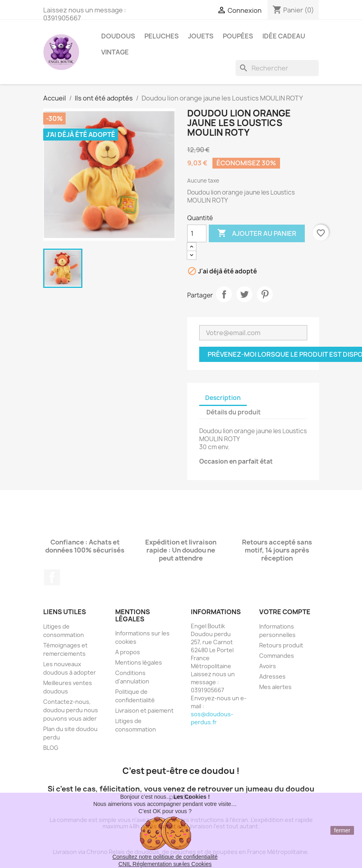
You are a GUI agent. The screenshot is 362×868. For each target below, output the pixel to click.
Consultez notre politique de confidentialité (165, 857)
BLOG (51, 748)
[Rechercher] (277, 68)
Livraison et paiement (144, 710)
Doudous (118, 36)
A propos (128, 652)
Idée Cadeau (284, 36)
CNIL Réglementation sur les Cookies (165, 864)
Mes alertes (275, 687)
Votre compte (285, 612)
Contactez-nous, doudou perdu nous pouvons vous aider (71, 710)
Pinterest (265, 294)
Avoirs (268, 666)
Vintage (115, 52)
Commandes (277, 656)
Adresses (272, 676)
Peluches (162, 36)
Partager (224, 294)
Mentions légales (139, 662)
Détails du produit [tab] (234, 412)
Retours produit (281, 645)
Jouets (201, 36)
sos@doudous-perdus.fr (212, 718)
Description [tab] (223, 398)
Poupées (238, 36)
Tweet (244, 294)
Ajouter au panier (257, 233)
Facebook (52, 577)
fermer (342, 830)
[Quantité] (197, 233)
